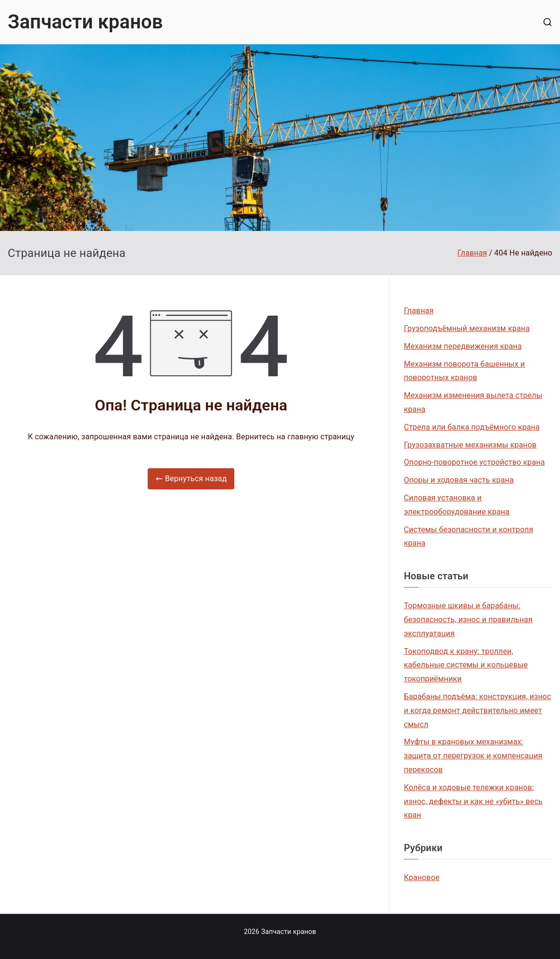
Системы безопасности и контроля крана (468, 537)
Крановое (421, 877)
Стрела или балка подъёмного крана (471, 427)
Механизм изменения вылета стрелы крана (473, 402)
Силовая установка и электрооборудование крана (457, 505)
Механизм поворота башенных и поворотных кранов (464, 371)
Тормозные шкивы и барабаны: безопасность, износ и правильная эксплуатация (468, 620)
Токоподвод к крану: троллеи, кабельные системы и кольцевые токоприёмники (466, 665)
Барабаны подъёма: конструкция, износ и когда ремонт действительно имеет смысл (477, 710)
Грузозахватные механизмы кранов (470, 445)
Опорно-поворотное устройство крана (474, 462)
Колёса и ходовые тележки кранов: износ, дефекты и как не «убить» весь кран (473, 801)
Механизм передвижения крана (463, 346)
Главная (419, 311)
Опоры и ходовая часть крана (458, 480)
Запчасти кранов (85, 22)
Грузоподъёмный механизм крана (467, 328)
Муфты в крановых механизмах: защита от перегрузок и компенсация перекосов (473, 756)
